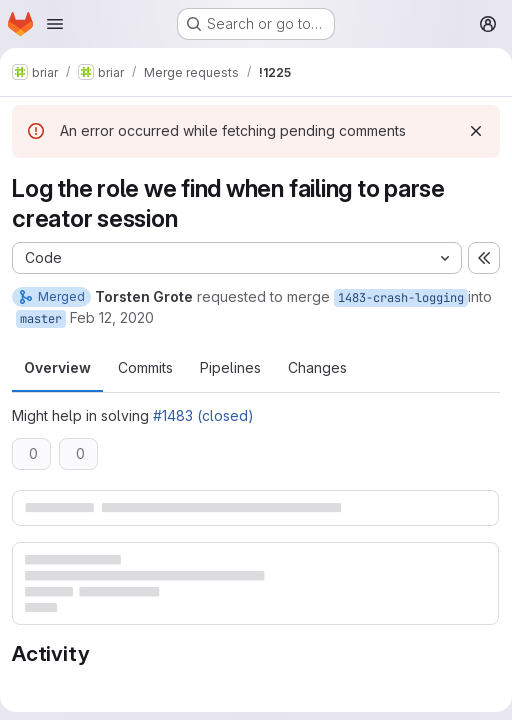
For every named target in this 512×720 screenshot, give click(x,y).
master (41, 319)
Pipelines (230, 367)
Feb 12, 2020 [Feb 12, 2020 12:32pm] (112, 317)
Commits (145, 367)
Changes (317, 367)
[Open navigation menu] (55, 24)
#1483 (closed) (203, 415)
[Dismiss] (476, 131)
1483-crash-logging (401, 298)
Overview (57, 367)
